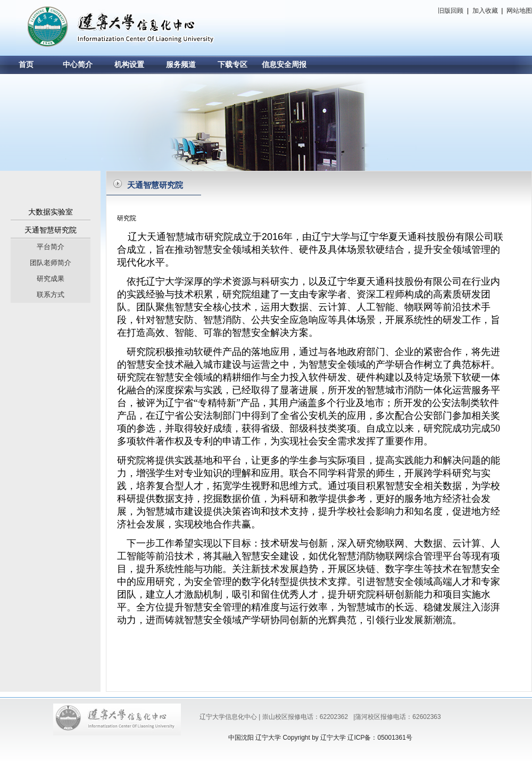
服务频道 (181, 65)
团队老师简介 (51, 263)
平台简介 (51, 247)
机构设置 (129, 65)
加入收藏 (485, 11)
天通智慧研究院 (51, 230)
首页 (26, 65)
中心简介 (78, 65)
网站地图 (518, 11)
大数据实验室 (51, 212)
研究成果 (51, 279)
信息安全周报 (284, 65)
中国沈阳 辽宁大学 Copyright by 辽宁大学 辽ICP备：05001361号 (320, 738)
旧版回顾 (451, 11)
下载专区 (232, 65)
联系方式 (51, 295)
